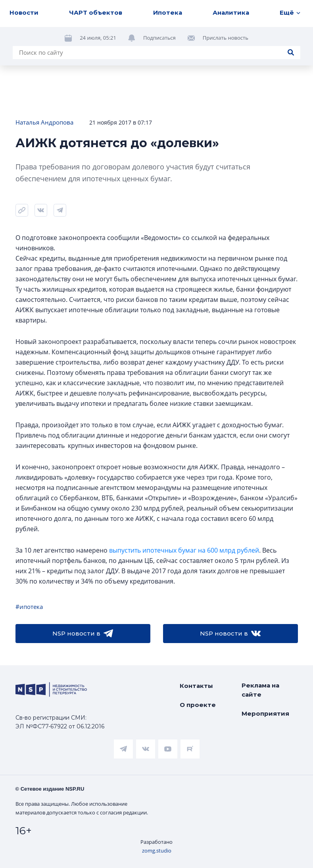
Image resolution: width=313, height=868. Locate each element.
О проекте (198, 705)
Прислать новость (226, 38)
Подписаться (159, 38)
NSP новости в (83, 634)
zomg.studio (157, 851)
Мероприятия (265, 713)
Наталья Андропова (44, 122)
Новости (24, 12)
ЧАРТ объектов (96, 12)
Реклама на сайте (260, 690)
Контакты (196, 686)
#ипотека (29, 607)
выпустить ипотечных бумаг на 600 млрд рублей (184, 550)
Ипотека (168, 12)
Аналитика (231, 12)
